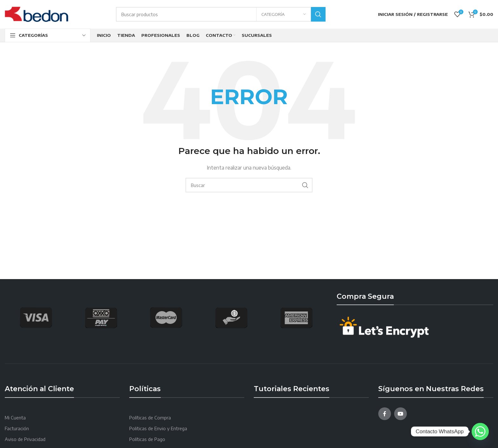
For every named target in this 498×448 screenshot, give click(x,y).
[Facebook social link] (385, 414)
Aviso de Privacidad (25, 439)
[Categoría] (284, 14)
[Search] (221, 14)
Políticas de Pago (147, 439)
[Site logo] (37, 14)
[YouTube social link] (400, 414)
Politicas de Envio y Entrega (158, 428)
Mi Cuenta (15, 418)
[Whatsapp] (480, 431)
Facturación (17, 428)
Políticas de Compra (150, 418)
